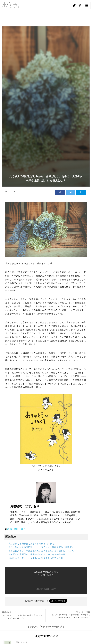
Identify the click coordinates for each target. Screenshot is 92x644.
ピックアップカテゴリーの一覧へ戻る (46, 627)
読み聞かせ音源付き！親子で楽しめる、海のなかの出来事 (37, 554)
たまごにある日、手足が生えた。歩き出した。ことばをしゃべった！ (42, 551)
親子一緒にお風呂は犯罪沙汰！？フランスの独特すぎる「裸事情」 (41, 547)
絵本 (10, 529)
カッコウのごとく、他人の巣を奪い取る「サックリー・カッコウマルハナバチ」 (23, 615)
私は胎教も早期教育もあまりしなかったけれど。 (33, 544)
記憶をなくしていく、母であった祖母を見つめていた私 (36, 558)
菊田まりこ (20, 529)
